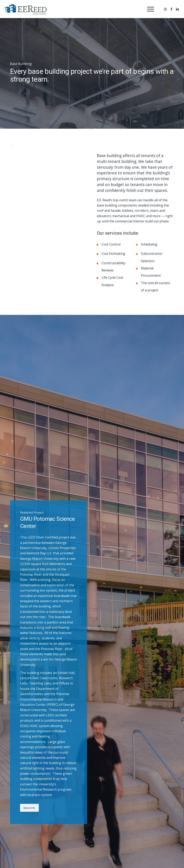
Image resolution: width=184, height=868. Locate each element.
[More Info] (29, 808)
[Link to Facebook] (171, 9)
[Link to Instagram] (165, 9)
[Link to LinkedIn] (177, 9)
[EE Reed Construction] (26, 10)
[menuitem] (149, 9)
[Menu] (149, 9)
